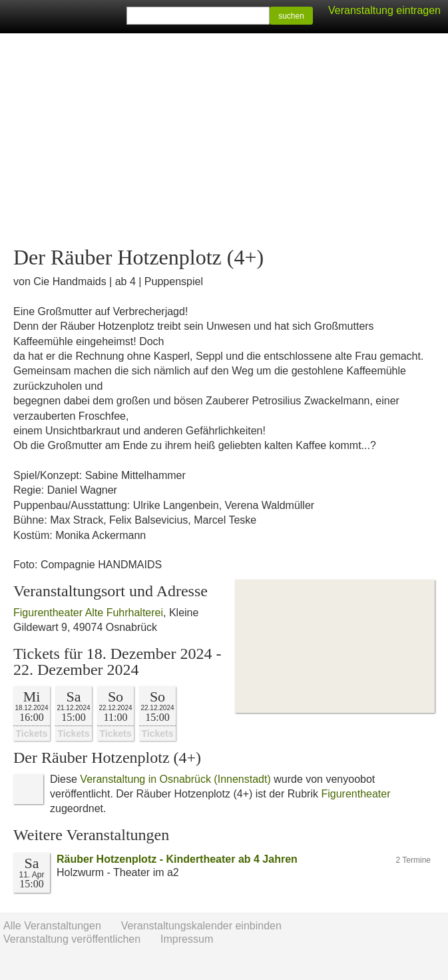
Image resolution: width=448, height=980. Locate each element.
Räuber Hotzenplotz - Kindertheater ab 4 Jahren (177, 859)
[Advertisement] (224, 140)
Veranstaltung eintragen (384, 10)
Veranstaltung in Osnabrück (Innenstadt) (175, 779)
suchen (291, 16)
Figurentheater (355, 794)
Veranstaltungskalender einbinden (201, 926)
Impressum (187, 939)
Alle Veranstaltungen (52, 926)
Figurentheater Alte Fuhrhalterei (88, 613)
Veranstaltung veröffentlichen (72, 939)
